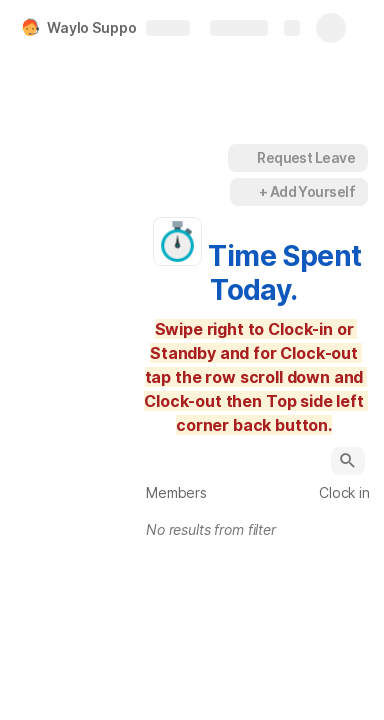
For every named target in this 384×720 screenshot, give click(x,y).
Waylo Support (97, 27)
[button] (206, 158)
